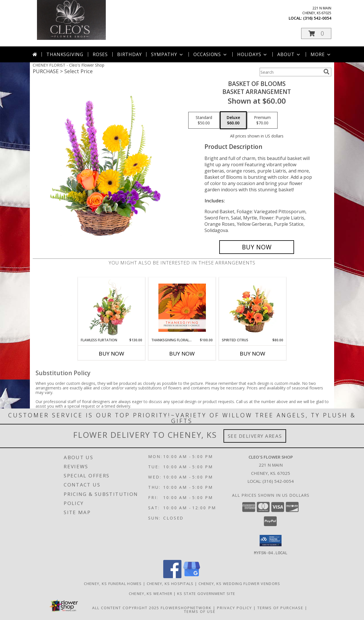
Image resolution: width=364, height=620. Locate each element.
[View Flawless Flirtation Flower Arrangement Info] (112, 307)
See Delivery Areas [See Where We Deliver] (255, 436)
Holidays (253, 54)
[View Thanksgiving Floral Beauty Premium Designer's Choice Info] (182, 308)
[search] (326, 72)
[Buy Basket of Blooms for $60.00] (257, 247)
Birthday (129, 54)
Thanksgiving (65, 54)
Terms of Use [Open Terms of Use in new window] (200, 611)
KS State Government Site (206, 593)
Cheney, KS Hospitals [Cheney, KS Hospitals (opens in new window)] (170, 583)
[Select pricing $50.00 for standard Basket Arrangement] (204, 120)
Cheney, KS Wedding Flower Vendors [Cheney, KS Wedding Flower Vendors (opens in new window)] (239, 583)
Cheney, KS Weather (151, 593)
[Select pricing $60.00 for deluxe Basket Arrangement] (233, 120)
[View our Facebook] (172, 576)
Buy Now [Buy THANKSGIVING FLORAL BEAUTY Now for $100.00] (182, 354)
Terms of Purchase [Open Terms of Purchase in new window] (280, 607)
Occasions (211, 54)
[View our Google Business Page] (192, 576)
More (321, 54)
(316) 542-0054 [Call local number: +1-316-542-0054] (317, 18)
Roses (100, 54)
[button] (316, 33)
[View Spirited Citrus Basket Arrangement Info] (253, 307)
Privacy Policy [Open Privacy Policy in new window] (234, 607)
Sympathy (167, 54)
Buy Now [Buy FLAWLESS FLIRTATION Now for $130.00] (111, 354)
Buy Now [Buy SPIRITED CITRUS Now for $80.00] (253, 354)
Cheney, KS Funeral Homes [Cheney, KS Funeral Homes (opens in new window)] (113, 583)
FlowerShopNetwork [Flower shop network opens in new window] (186, 607)
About (289, 54)
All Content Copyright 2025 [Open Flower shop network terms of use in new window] (126, 607)
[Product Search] (290, 72)
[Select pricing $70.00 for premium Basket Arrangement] (262, 120)
